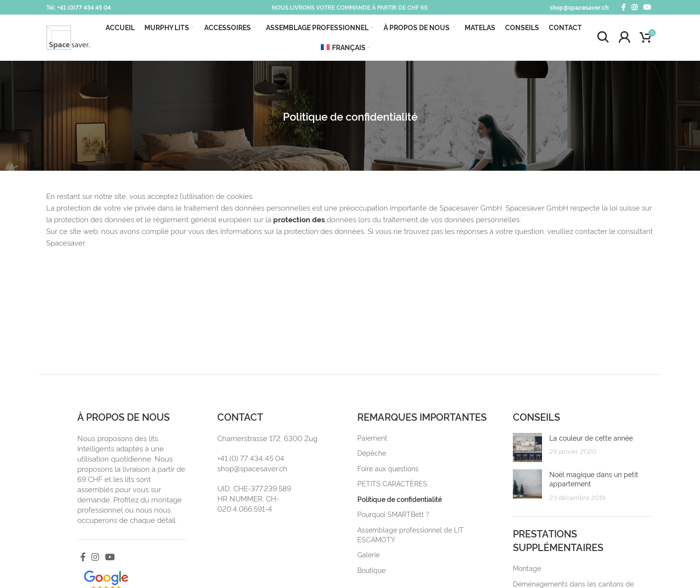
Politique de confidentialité (400, 499)
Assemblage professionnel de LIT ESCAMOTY (411, 534)
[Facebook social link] (623, 7)
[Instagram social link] (634, 7)
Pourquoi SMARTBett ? (393, 514)
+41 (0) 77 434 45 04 (251, 458)
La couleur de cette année (591, 437)
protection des (299, 219)
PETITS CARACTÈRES (392, 483)
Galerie (368, 554)
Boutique (371, 570)
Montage (527, 568)
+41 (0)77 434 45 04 (84, 7)
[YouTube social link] (647, 7)
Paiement (372, 437)
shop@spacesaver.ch (579, 7)
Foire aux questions (388, 468)
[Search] (603, 37)
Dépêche (372, 453)
